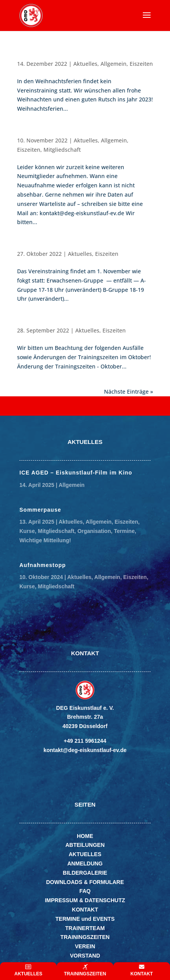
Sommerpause (40, 510)
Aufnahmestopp (41, 133)
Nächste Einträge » (128, 391)
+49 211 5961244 (85, 741)
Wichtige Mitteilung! (45, 540)
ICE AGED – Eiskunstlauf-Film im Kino (76, 473)
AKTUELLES (85, 854)
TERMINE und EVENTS (85, 919)
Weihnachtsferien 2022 (51, 56)
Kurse (27, 531)
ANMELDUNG (85, 863)
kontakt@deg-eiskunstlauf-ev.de (85, 750)
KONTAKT (85, 910)
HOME (85, 836)
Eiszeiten (141, 64)
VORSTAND (85, 956)
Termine (124, 531)
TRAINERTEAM (85, 928)
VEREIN (85, 946)
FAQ (85, 891)
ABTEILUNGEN (85, 845)
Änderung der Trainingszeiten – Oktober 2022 (84, 323)
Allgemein (114, 64)
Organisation (94, 531)
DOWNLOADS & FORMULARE (85, 882)
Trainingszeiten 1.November (58, 246)
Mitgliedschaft (62, 150)
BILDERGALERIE (85, 873)
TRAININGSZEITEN (85, 937)
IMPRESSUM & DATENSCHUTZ (85, 900)
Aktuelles (85, 64)
